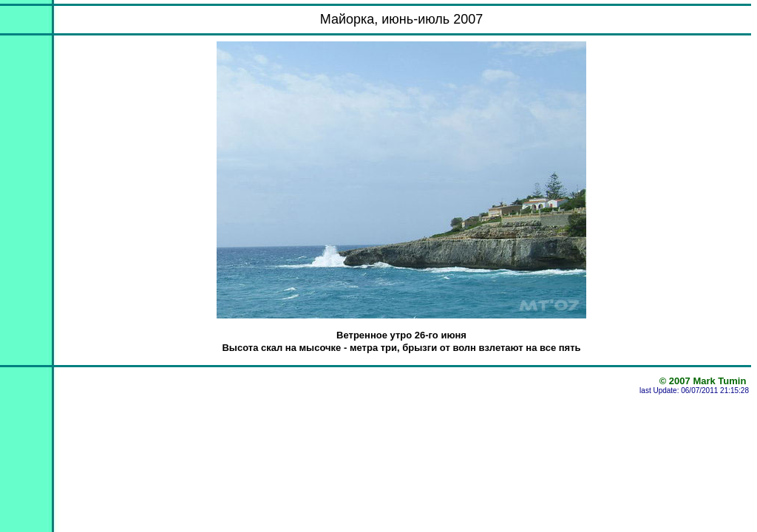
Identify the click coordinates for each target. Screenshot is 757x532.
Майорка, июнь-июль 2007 (402, 19)
